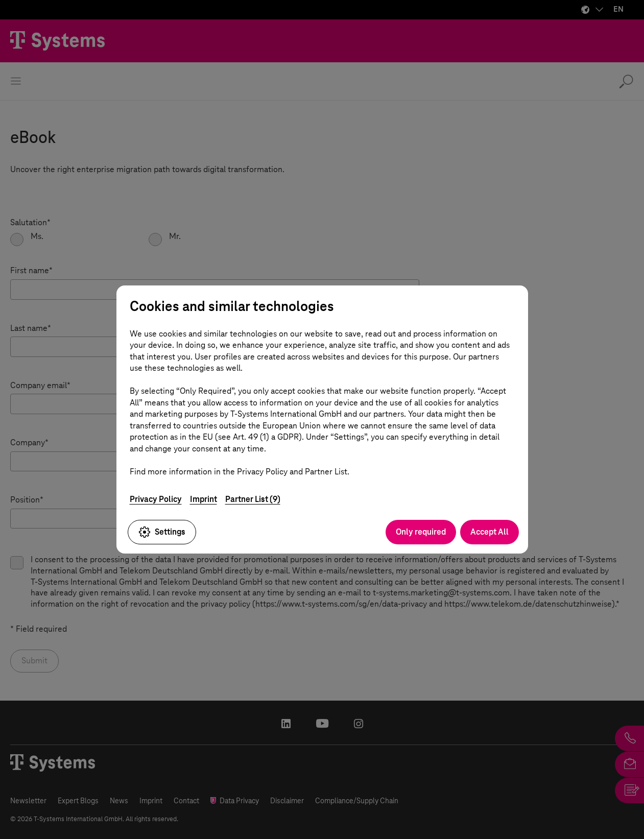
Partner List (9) (253, 499)
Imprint (204, 499)
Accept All (490, 532)
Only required (421, 532)
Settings (162, 532)
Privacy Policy (156, 499)
